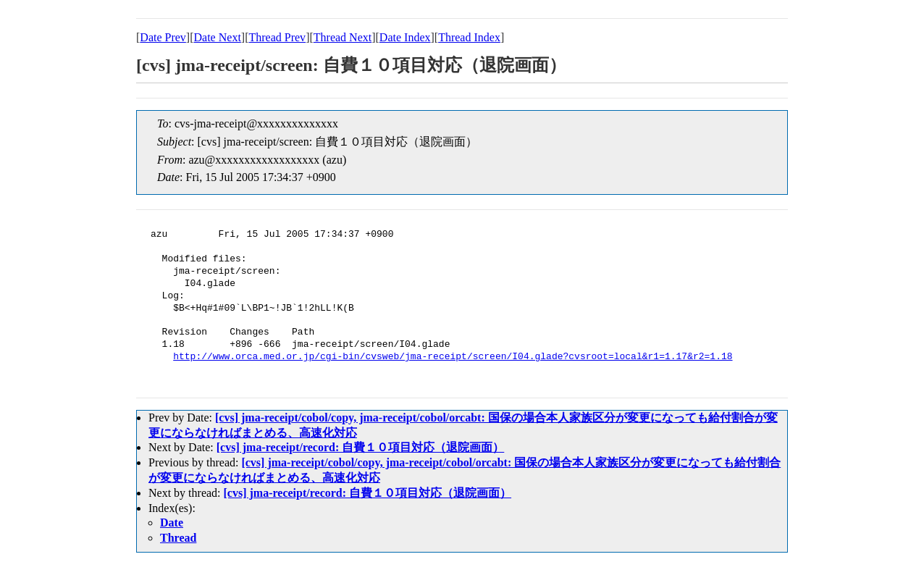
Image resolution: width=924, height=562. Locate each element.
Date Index (405, 37)
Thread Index (469, 37)
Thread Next (343, 37)
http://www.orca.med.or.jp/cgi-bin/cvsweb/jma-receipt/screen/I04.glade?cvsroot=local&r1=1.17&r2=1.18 (453, 357)
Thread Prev (277, 37)
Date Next (218, 37)
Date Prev (163, 37)
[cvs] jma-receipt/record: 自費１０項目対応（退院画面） (361, 447)
